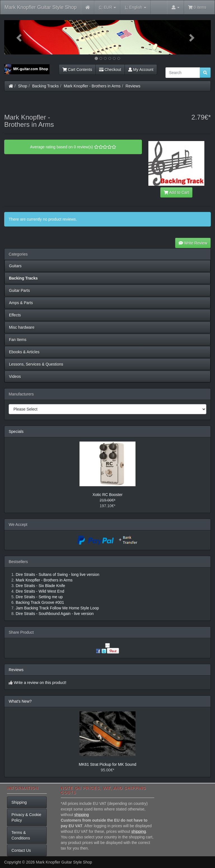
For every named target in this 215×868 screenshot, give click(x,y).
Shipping (19, 802)
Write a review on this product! (40, 683)
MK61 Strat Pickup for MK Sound (107, 764)
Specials (16, 431)
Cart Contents (77, 70)
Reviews (133, 86)
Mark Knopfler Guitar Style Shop (41, 7)
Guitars (15, 266)
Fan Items (18, 340)
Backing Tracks (45, 86)
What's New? (20, 701)
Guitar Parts (19, 290)
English (135, 7)
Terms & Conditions (21, 835)
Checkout (110, 70)
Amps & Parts (21, 303)
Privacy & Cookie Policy (26, 817)
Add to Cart (176, 192)
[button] (20, 37)
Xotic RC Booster (107, 495)
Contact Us (21, 850)
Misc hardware (22, 327)
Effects (15, 315)
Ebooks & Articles (24, 352)
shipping (81, 815)
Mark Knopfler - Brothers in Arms (92, 86)
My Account (141, 70)
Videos (15, 376)
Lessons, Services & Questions (36, 364)
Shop (23, 86)
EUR (107, 7)
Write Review (193, 243)
